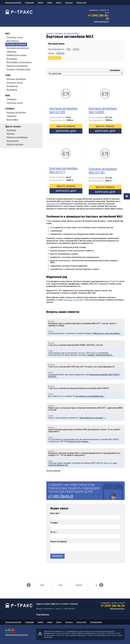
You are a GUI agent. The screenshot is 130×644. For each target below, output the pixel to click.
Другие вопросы (53, 471)
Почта (53, 532)
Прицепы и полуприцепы (17, 66)
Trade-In (40, 3)
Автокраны (11, 130)
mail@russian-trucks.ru (101, 22)
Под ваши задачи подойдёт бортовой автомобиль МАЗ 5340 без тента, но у (83, 464)
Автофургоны (12, 86)
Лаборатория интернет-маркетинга (17, 635)
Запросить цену (66, 131)
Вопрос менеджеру (59, 542)
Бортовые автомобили (16, 79)
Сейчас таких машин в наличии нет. (77, 418)
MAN (60, 585)
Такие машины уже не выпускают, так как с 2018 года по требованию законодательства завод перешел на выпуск (81, 354)
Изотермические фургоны (18, 48)
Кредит (59, 3)
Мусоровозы (12, 59)
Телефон (54, 523)
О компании (29, 3)
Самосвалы (11, 52)
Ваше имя (55, 513)
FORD (42, 585)
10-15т (76, 49)
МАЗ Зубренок (13, 41)
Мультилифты (12, 120)
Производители (96, 622)
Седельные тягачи (15, 37)
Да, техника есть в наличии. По (76, 396)
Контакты (69, 3)
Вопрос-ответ (82, 3)
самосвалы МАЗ (53, 204)
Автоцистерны (13, 141)
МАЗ (97, 585)
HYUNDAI (79, 585)
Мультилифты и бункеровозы (19, 62)
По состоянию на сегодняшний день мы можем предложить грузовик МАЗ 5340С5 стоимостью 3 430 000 (84, 440)
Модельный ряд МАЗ (13, 3)
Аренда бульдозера (15, 144)
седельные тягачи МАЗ (73, 300)
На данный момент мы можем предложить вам (84, 376)
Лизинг (50, 3)
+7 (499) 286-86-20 (98, 17)
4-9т (68, 49)
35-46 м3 (60, 53)
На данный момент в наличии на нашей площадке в (85, 333)
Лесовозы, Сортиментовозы (19, 69)
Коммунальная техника (17, 55)
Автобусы (11, 134)
